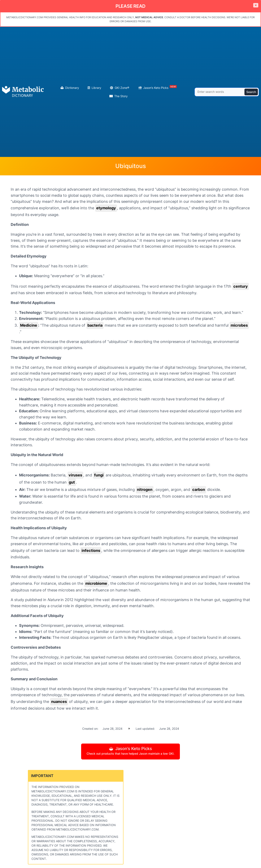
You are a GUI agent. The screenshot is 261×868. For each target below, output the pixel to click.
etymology (106, 208)
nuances (59, 702)
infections (91, 550)
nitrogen (145, 490)
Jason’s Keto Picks (160, 87)
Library (96, 88)
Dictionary (72, 88)
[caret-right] (129, 729)
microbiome (96, 583)
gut (72, 482)
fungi (99, 475)
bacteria (95, 325)
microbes (239, 325)
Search (251, 92)
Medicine (29, 325)
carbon (199, 490)
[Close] (256, 5)
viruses (75, 475)
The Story (121, 96)
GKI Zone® (122, 88)
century (241, 286)
